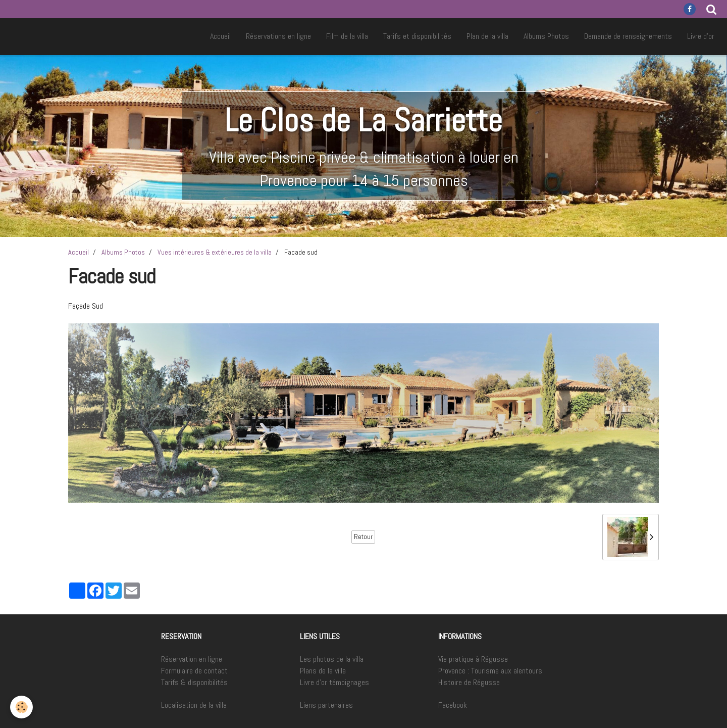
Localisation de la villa (194, 705)
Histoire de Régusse (469, 682)
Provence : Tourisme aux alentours (490, 671)
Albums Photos (546, 36)
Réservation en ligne (192, 659)
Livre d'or (701, 36)
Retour (363, 537)
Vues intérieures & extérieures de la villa (215, 252)
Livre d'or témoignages (334, 682)
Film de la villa (347, 36)
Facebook (453, 705)
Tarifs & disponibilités (194, 682)
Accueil (220, 36)
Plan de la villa (487, 36)
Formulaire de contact (194, 671)
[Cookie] (21, 707)
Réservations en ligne (278, 36)
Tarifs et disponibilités (417, 36)
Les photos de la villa (332, 659)
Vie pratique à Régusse (473, 659)
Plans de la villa (323, 671)
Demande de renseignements (628, 36)
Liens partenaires (326, 705)
